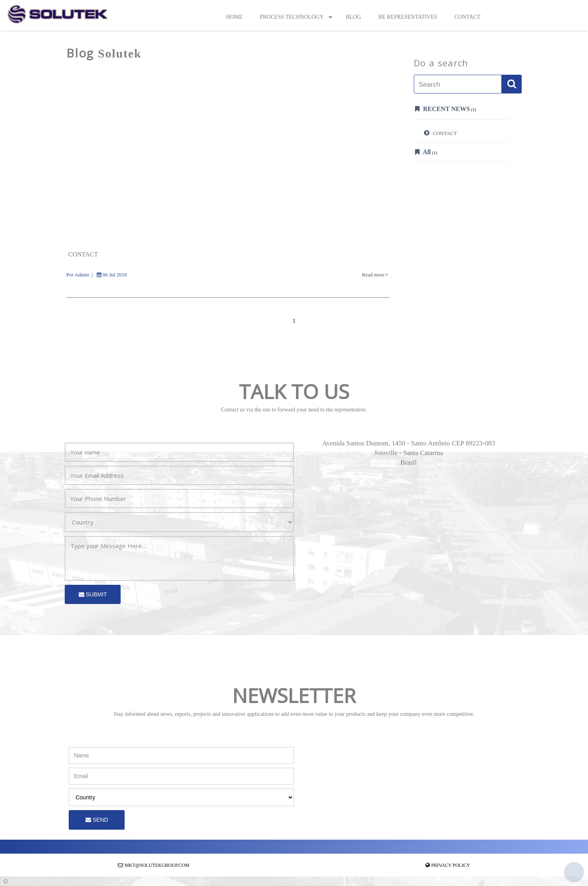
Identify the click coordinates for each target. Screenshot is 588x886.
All (426, 152)
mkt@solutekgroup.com (157, 865)
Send (97, 820)
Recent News (446, 109)
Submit (93, 594)
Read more (375, 275)
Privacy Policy (451, 865)
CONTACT (440, 133)
